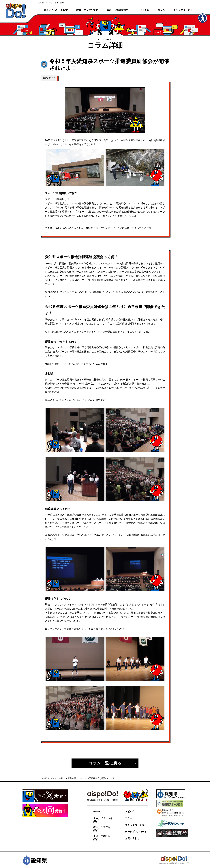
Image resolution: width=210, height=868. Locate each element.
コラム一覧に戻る (105, 763)
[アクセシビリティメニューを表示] (203, 18)
